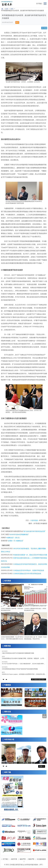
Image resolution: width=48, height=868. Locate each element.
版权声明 (23, 859)
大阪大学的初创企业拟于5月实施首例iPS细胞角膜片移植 (18, 653)
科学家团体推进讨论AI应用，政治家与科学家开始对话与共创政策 (23, 11)
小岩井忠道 (34, 520)
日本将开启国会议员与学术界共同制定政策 (27, 574)
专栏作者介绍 (9, 739)
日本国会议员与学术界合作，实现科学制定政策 (29, 570)
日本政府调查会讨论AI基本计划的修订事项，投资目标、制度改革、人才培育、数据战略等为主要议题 (23, 658)
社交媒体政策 (41, 859)
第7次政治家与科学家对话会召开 (34, 531)
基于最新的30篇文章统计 (39, 679)
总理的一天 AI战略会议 (15, 541)
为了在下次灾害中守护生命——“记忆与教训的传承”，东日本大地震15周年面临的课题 (24, 664)
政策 (7, 9)
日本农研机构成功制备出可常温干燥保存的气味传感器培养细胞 (20, 669)
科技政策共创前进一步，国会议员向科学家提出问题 (30, 555)
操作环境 (14, 859)
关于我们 (39, 4)
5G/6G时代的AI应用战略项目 (19, 534)
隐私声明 (31, 859)
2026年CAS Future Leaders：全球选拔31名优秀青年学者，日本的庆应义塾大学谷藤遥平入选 (24, 674)
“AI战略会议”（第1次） (13, 538)
